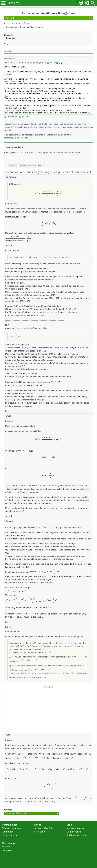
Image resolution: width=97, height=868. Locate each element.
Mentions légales (75, 828)
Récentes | (25, 27)
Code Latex (12, 117)
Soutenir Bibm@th (43, 828)
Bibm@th (14, 3)
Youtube (6, 847)
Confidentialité (74, 832)
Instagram (7, 850)
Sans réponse (37, 27)
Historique (40, 832)
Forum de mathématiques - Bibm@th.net (48, 13)
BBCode (25, 117)
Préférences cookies (77, 835)
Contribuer (7, 832)
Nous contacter (10, 835)
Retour (41, 165)
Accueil (10, 18)
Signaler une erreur (12, 828)
